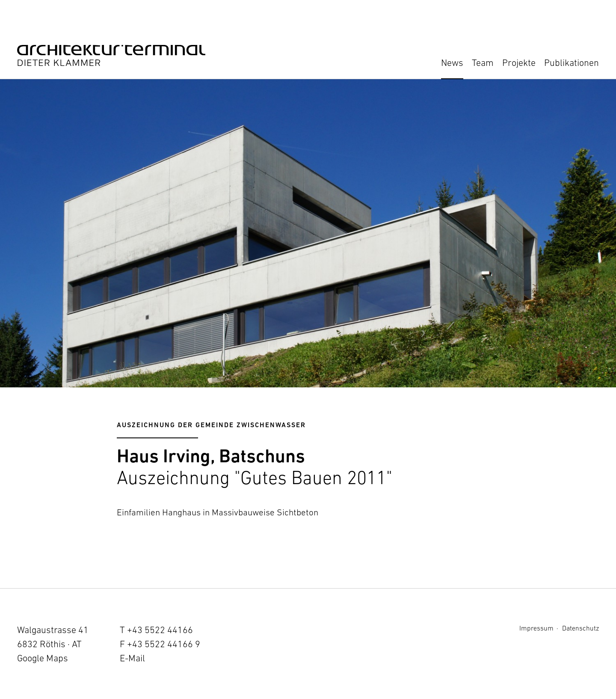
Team (483, 63)
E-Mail (132, 658)
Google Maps (43, 658)
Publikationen (572, 63)
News (452, 63)
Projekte (519, 63)
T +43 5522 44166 (156, 630)
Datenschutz (580, 628)
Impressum (536, 628)
